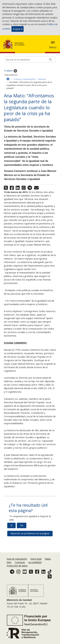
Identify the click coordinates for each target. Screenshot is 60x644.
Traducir (10, 71)
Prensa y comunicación (24, 79)
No (22, 525)
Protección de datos (17, 566)
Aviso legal (36, 559)
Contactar (20, 562)
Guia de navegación (17, 559)
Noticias (42, 79)
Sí (11, 525)
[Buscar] (50, 60)
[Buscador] (30, 60)
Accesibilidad (35, 562)
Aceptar (18, 29)
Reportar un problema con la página (30, 533)
